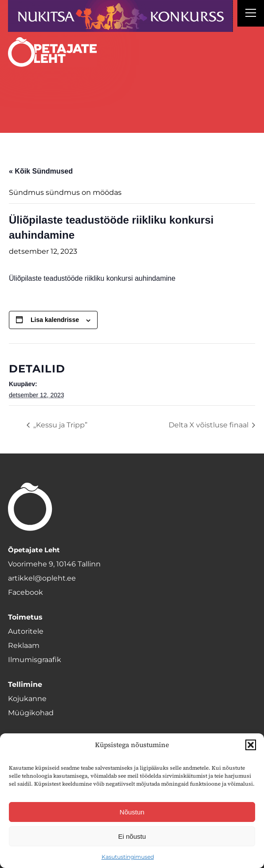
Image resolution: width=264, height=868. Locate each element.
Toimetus (25, 617)
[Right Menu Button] (251, 14)
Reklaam (24, 645)
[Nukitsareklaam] (120, 16)
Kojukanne (27, 699)
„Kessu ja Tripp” (59, 425)
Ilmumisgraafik (35, 660)
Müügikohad (31, 713)
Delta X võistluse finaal (209, 425)
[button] (251, 745)
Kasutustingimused (128, 857)
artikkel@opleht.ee (42, 578)
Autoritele (26, 631)
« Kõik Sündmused (41, 171)
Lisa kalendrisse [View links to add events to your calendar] (55, 320)
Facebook (26, 592)
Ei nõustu (132, 836)
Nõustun (132, 812)
